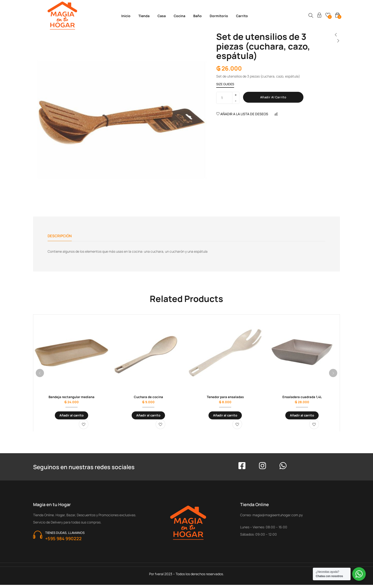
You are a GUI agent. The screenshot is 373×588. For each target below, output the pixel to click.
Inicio (126, 16)
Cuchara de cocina (148, 399)
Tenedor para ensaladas (225, 399)
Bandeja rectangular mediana (72, 399)
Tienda (144, 16)
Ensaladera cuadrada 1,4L (302, 399)
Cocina (179, 16)
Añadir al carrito (276, 98)
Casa (162, 16)
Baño (197, 16)
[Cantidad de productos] (226, 98)
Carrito (242, 16)
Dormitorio (219, 16)
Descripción (60, 236)
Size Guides (225, 84)
